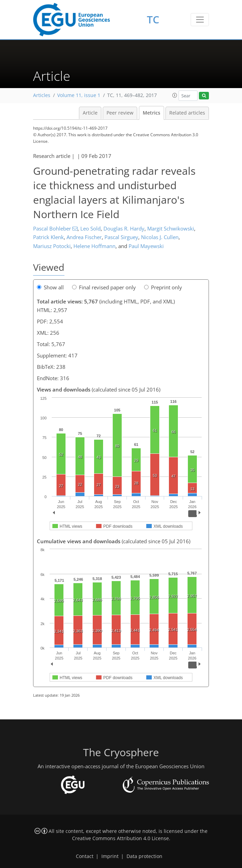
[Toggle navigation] (200, 20)
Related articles (187, 113)
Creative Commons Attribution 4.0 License (120, 838)
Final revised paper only (104, 287)
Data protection (144, 856)
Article (90, 113)
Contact (85, 856)
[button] (175, 95)
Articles (42, 95)
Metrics (152, 113)
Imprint (110, 856)
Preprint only (163, 287)
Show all (50, 287)
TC (153, 19)
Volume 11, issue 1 (79, 95)
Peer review (120, 113)
